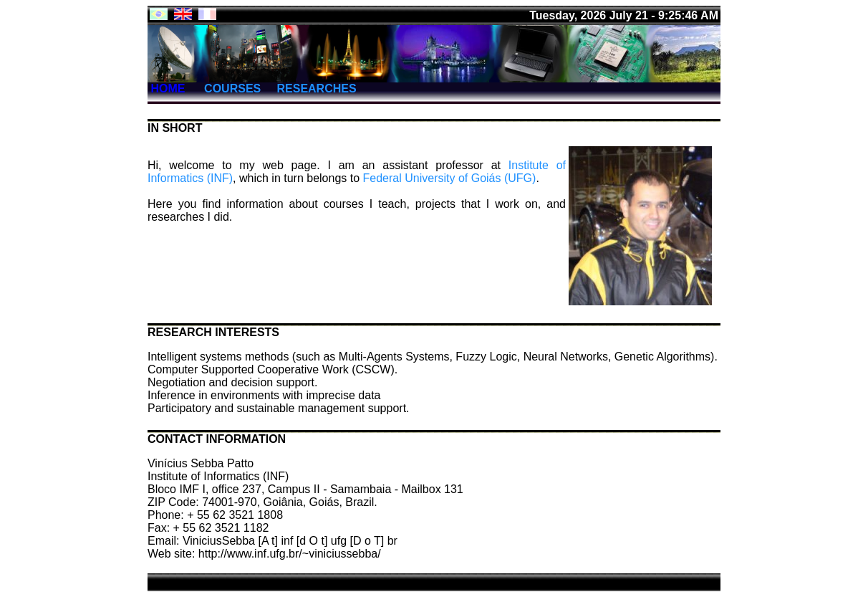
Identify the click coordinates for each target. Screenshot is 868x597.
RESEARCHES (316, 89)
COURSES (231, 89)
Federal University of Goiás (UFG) (450, 178)
